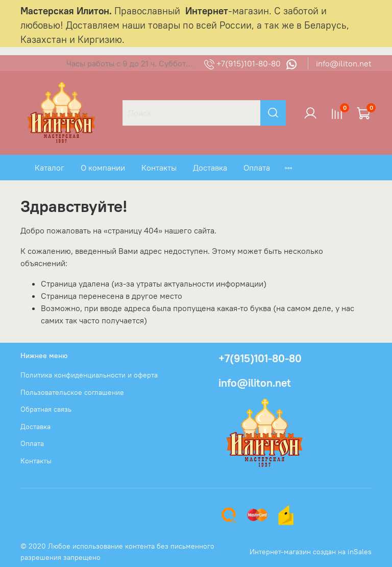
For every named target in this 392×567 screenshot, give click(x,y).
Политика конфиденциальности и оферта (89, 375)
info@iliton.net (344, 63)
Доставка (210, 168)
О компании (103, 168)
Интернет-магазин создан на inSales (311, 552)
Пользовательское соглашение (72, 392)
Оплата (257, 168)
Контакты (159, 168)
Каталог (50, 168)
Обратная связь (46, 409)
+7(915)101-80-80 (243, 63)
